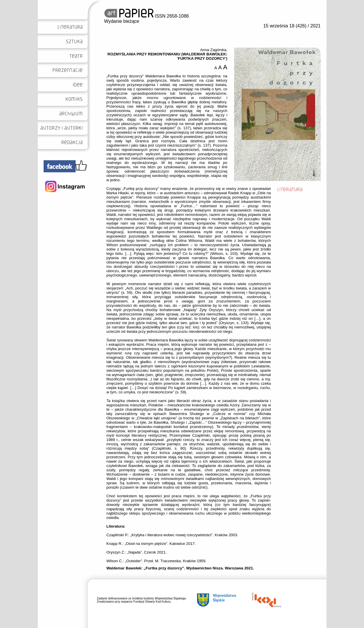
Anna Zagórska (213, 50)
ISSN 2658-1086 (147, 16)
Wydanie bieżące (122, 21)
